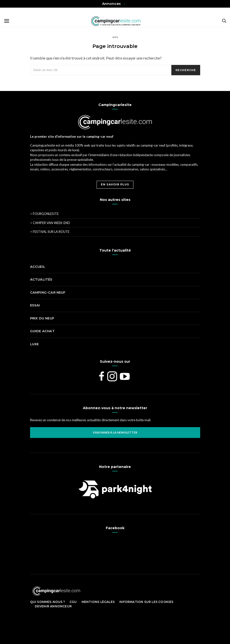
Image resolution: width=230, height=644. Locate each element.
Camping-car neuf (48, 292)
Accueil (38, 267)
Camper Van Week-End (50, 223)
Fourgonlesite (44, 214)
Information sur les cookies (146, 602)
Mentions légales (98, 602)
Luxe (35, 344)
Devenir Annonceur (53, 606)
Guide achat (42, 331)
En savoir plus (115, 184)
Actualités (41, 279)
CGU (73, 602)
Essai (35, 305)
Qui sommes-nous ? (47, 602)
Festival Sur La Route (50, 232)
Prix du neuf (42, 318)
